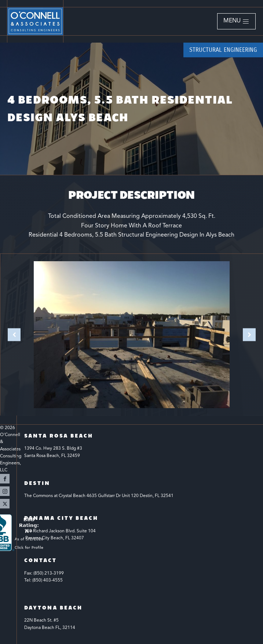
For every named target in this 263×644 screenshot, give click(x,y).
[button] (236, 21)
